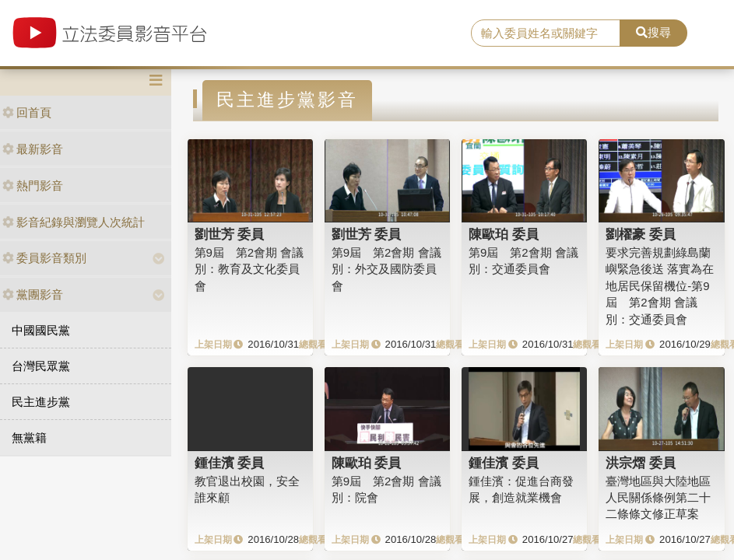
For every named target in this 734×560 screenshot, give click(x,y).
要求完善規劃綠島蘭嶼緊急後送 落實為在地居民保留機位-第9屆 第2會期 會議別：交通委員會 (660, 286)
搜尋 (653, 32)
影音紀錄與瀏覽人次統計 (74, 222)
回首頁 (27, 112)
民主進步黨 (41, 402)
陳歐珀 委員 (504, 234)
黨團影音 (33, 294)
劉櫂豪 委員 (641, 234)
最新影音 (33, 149)
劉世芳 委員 (230, 234)
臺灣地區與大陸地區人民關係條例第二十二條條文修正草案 (658, 498)
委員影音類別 (44, 258)
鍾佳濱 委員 (230, 463)
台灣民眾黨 (41, 366)
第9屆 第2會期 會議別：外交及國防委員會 (386, 269)
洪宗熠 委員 (641, 463)
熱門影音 (33, 185)
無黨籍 (29, 437)
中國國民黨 (41, 330)
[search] (546, 33)
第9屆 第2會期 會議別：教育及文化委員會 (249, 269)
